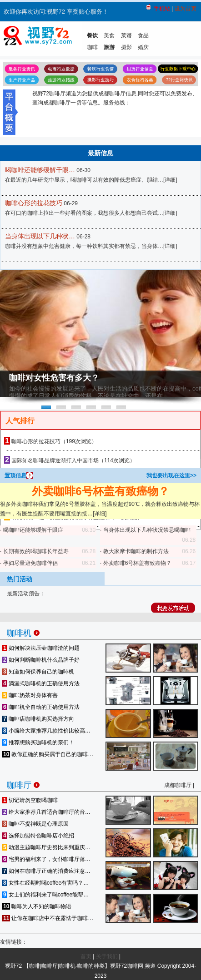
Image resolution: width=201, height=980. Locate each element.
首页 (86, 956)
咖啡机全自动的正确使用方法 (41, 707)
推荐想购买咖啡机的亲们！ (38, 742)
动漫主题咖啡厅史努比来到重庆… (46, 847)
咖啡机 (23, 631)
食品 (143, 35)
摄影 (126, 47)
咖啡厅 (23, 784)
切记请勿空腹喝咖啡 (30, 800)
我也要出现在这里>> (171, 475)
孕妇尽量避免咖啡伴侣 (30, 563)
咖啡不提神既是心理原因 (35, 824)
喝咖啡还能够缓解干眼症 (33, 530)
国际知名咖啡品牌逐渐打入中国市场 (55, 460)
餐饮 (92, 35)
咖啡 (92, 47)
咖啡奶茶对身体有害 (30, 695)
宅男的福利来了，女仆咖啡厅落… (46, 859)
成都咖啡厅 (178, 785)
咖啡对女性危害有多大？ (54, 378)
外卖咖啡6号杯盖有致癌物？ (100, 491)
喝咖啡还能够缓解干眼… (40, 170)
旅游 (109, 47)
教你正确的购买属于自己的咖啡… (48, 754)
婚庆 (143, 47)
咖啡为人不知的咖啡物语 (37, 906)
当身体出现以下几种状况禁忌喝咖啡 (147, 530)
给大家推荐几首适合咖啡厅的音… (46, 812)
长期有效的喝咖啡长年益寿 (36, 551)
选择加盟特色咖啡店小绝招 (38, 836)
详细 (170, 180)
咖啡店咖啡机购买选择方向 (38, 719)
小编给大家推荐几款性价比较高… (46, 731)
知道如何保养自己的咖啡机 (38, 672)
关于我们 (107, 956)
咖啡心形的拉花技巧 (34, 203)
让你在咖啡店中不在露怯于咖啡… (48, 918)
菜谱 (126, 35)
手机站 (162, 9)
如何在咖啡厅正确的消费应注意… (46, 871)
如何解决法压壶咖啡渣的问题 (41, 648)
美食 (109, 35)
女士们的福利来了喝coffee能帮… (45, 895)
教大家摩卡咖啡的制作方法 (136, 551)
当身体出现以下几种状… (40, 236)
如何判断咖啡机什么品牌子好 (41, 660)
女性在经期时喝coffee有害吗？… (45, 883)
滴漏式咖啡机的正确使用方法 (41, 683)
